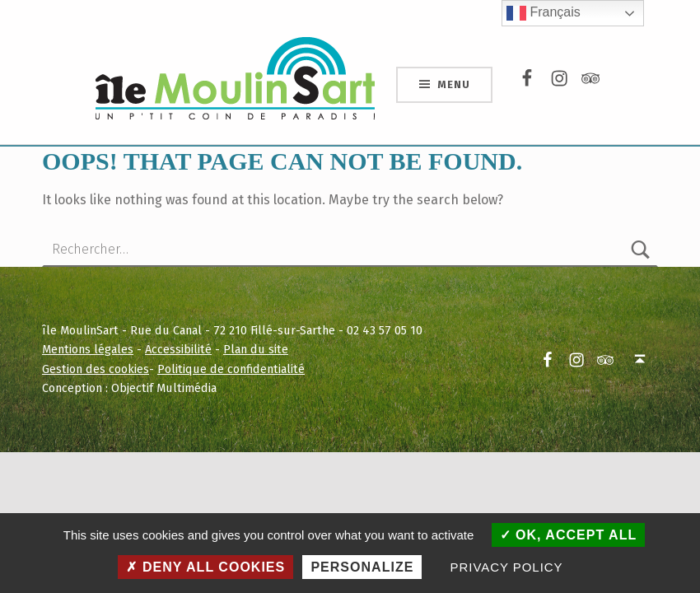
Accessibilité (178, 349)
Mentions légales (88, 349)
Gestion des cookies (96, 369)
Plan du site (256, 349)
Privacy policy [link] (507, 567)
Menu (453, 84)
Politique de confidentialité (231, 369)
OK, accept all (569, 535)
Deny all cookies (205, 567)
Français (544, 13)
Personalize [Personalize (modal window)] (362, 567)
